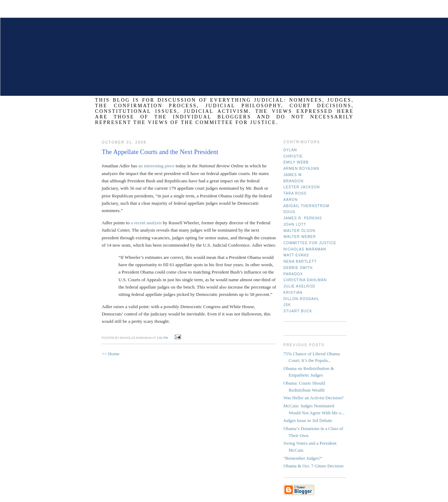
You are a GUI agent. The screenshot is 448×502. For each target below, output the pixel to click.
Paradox (293, 274)
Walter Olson (299, 231)
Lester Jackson (302, 187)
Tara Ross (295, 193)
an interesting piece (157, 166)
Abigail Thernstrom (306, 206)
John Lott (295, 224)
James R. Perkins (303, 218)
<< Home (111, 354)
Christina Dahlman (305, 280)
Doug (289, 212)
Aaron (291, 200)
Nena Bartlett (300, 261)
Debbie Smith (298, 268)
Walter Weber (300, 237)
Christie (293, 156)
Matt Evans (296, 255)
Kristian (293, 293)
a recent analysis (146, 223)
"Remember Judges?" (303, 458)
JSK (287, 305)
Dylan (290, 150)
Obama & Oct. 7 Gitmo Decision (313, 466)
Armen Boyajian (301, 169)
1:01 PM (162, 338)
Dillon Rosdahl (301, 299)
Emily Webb (296, 162)
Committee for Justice (310, 243)
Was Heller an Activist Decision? (313, 398)
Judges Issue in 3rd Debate (308, 420)
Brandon (294, 181)
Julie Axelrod (299, 286)
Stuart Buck (298, 311)
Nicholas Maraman (305, 249)
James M (292, 175)
